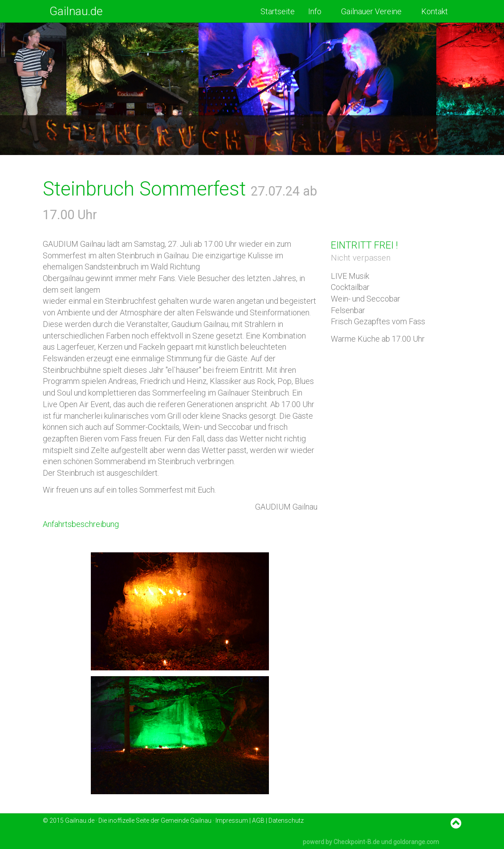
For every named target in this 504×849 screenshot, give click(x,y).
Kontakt (435, 11)
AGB (258, 820)
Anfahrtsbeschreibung (81, 524)
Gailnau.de (76, 11)
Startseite (278, 11)
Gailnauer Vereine (374, 11)
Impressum (232, 820)
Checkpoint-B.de (357, 842)
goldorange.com (416, 842)
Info (318, 11)
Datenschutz (286, 820)
